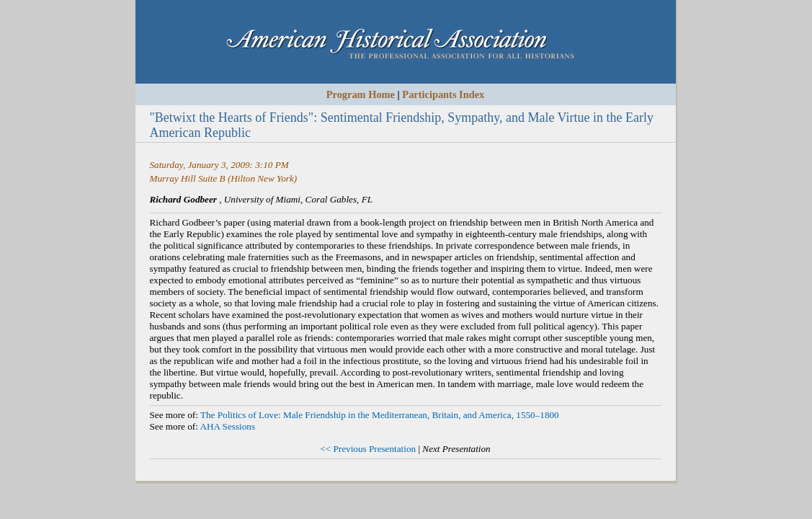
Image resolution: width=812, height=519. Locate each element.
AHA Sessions (227, 426)
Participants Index (443, 94)
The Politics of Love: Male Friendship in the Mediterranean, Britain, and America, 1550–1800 (380, 415)
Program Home (361, 94)
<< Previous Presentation (368, 449)
